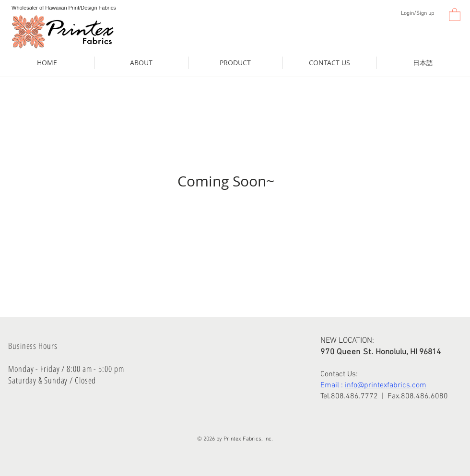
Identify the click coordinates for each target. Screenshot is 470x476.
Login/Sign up (417, 13)
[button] (455, 14)
